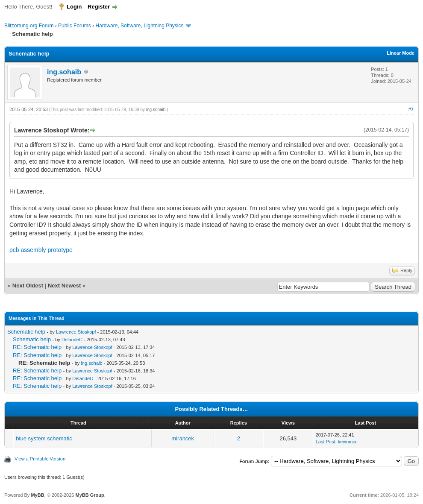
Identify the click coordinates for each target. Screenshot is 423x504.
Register (99, 7)
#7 (411, 109)
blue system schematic (44, 438)
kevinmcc (348, 442)
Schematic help (26, 332)
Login (74, 7)
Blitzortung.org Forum (29, 26)
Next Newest (64, 286)
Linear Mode (401, 53)
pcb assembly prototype (41, 250)
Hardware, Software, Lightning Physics (139, 26)
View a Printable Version (40, 459)
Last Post (326, 442)
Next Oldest (28, 286)
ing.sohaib (64, 72)
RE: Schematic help (37, 347)
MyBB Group (90, 495)
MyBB (37, 495)
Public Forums (75, 26)
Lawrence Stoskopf (76, 332)
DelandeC (72, 340)
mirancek (183, 438)
